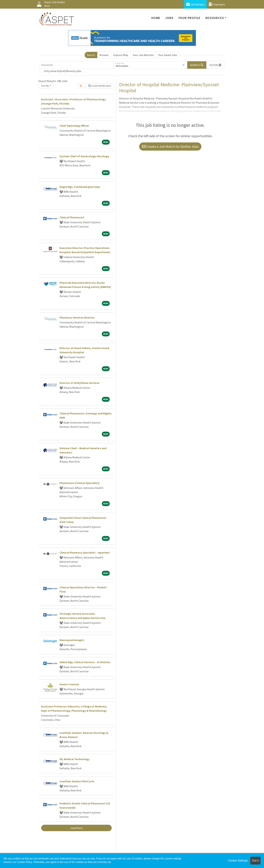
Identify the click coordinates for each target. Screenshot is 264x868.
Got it (255, 861)
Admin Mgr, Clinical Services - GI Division (85, 662)
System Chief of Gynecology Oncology (84, 156)
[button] (215, 65)
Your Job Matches (143, 55)
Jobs (169, 18)
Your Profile (189, 18)
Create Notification (100, 86)
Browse (104, 55)
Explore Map (121, 55)
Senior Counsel (69, 684)
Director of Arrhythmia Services (80, 383)
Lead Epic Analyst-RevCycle (77, 781)
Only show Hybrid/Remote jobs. (63, 71)
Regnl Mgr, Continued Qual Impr (80, 187)
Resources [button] (215, 18)
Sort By (45, 86)
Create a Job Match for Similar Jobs (170, 146)
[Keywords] (77, 65)
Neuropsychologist (72, 640)
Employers (217, 4)
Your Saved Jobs (168, 55)
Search (91, 55)
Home (156, 18)
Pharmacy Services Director (77, 317)
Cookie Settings (238, 861)
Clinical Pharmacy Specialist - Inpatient (85, 552)
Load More (76, 828)
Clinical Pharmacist (72, 217)
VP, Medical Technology (75, 759)
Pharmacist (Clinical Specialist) (80, 483)
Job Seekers (195, 4)
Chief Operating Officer (74, 126)
